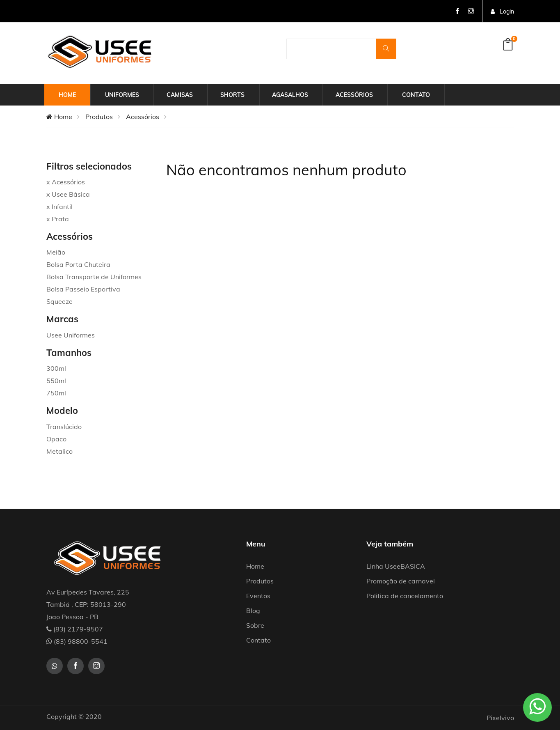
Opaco (56, 439)
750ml (56, 393)
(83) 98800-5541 (77, 641)
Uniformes (122, 95)
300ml (56, 368)
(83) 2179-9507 (75, 629)
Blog (253, 611)
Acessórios (354, 95)
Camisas (180, 95)
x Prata (58, 219)
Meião (56, 252)
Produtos (99, 117)
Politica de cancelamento (405, 596)
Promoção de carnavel (401, 581)
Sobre (255, 625)
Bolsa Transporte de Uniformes (94, 277)
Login (502, 11)
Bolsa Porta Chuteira (78, 264)
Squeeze (59, 301)
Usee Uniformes (71, 335)
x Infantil (59, 207)
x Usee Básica (68, 194)
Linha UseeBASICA (396, 566)
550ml (56, 381)
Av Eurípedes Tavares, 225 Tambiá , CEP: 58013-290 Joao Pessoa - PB (88, 604)
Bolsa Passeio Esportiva (83, 289)
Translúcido (64, 427)
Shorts (232, 95)
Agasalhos (290, 95)
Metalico (59, 451)
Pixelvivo (500, 718)
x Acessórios (66, 182)
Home (67, 95)
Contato (416, 95)
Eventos (258, 596)
